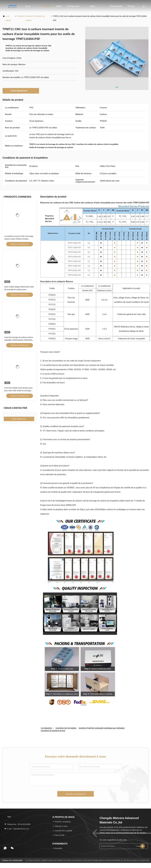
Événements (116, 6)
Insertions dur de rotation (66, 728)
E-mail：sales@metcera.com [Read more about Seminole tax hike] (16, 829)
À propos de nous (73, 7)
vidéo (59, 6)
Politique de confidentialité (12, 860)
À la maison (29, 7)
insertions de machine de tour (53, 731)
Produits (47, 6)
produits (20, 16)
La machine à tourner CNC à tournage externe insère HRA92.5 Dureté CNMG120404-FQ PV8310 (19, 239)
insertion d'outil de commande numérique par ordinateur (102, 728)
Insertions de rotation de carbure (35, 18)
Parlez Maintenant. (21, 91)
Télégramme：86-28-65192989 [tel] (17, 824)
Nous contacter (95, 7)
